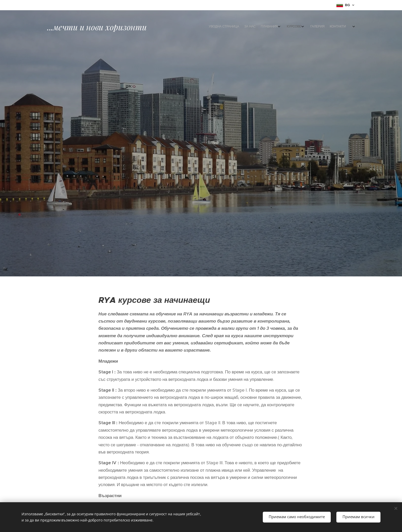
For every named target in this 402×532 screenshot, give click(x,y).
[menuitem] (317, 27)
